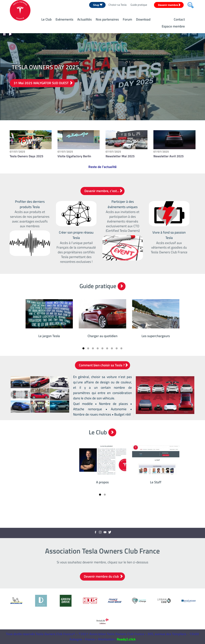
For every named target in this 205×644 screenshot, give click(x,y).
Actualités (85, 19)
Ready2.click (126, 639)
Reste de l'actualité (102, 167)
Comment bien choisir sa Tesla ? (103, 365)
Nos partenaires (107, 19)
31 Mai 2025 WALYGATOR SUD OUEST (43, 83)
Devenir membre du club (103, 576)
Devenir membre (169, 5)
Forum (127, 19)
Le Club (46, 19)
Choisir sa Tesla (118, 5)
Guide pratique (139, 5)
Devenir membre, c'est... (103, 191)
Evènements (64, 19)
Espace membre (173, 26)
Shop (98, 5)
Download (143, 19)
